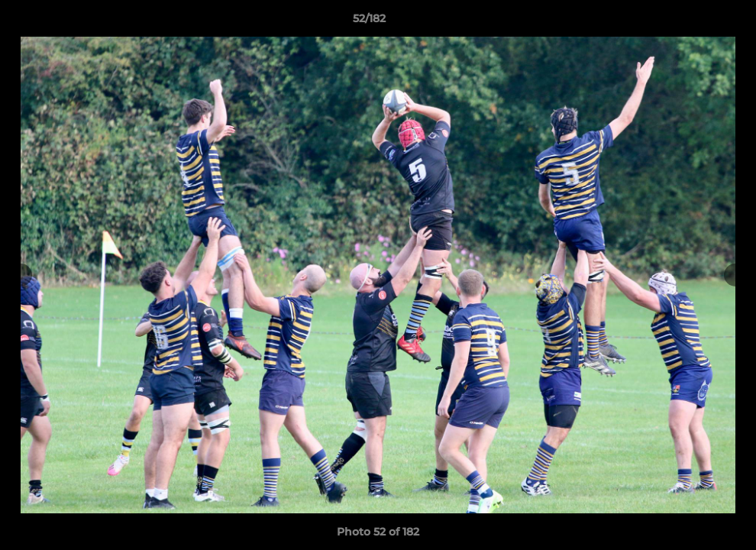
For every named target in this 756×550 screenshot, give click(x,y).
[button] (692, 22)
